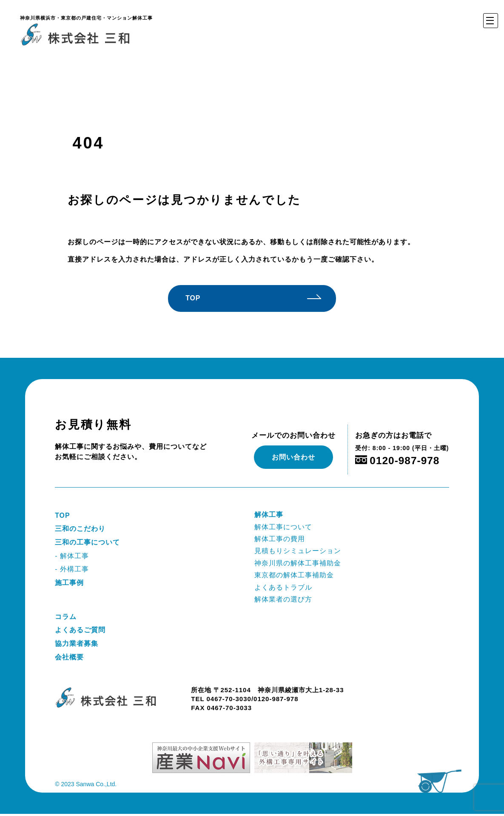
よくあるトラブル (283, 588)
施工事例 (69, 584)
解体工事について (283, 527)
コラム (66, 618)
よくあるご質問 (80, 632)
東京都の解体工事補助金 (294, 576)
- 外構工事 (72, 570)
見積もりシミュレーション (298, 552)
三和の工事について (87, 543)
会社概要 (69, 659)
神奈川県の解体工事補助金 (298, 564)
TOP (203, 298)
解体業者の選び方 (283, 601)
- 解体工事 (72, 557)
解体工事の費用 (280, 539)
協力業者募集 (77, 645)
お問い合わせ (293, 457)
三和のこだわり (80, 529)
